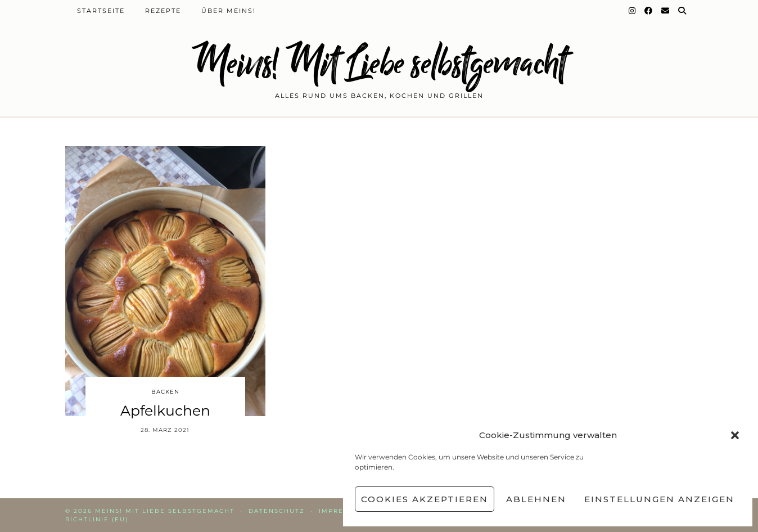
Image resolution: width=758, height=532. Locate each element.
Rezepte (163, 11)
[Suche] (683, 11)
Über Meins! (229, 11)
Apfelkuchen (165, 411)
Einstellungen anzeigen (659, 499)
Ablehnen (536, 499)
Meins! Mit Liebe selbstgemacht (379, 63)
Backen (165, 392)
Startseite (101, 11)
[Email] (666, 11)
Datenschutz (277, 511)
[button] (735, 435)
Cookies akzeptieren (425, 499)
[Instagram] (633, 11)
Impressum (342, 511)
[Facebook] (649, 11)
